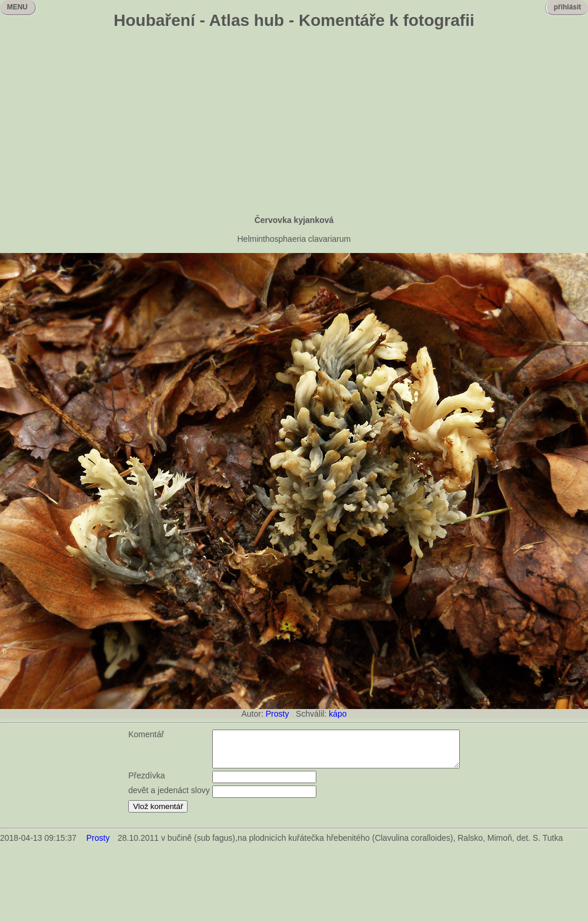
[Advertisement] (294, 124)
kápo (338, 714)
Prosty (278, 714)
